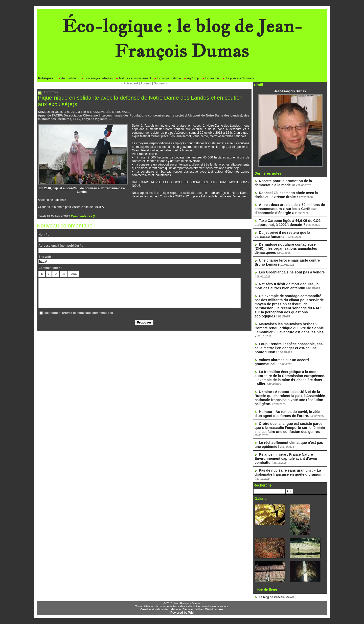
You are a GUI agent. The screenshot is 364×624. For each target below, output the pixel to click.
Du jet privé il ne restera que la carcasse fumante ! (282, 235)
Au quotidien (68, 78)
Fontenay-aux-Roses (97, 78)
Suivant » (161, 83)
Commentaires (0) (84, 216)
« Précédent (129, 83)
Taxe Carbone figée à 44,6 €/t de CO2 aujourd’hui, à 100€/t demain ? (288, 223)
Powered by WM (182, 613)
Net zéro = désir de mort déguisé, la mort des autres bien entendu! (287, 286)
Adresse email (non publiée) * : (61, 246)
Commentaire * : (50, 268)
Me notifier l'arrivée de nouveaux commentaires (79, 313)
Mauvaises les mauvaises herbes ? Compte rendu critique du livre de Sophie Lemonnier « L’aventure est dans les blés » (289, 330)
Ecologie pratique (167, 78)
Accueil (146, 83)
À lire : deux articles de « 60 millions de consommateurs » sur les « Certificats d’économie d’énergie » (290, 209)
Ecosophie (211, 78)
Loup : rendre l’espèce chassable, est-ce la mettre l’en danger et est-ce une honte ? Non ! (289, 348)
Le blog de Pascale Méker (276, 597)
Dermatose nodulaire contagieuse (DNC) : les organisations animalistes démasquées (286, 248)
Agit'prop (191, 78)
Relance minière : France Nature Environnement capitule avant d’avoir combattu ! (286, 458)
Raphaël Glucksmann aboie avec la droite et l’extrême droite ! (286, 195)
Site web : (45, 257)
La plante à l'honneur (238, 78)
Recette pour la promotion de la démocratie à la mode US (283, 183)
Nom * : (44, 235)
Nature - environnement (133, 78)
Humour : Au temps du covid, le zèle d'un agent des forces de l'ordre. (287, 414)
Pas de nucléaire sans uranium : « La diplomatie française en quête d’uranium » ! (290, 474)
